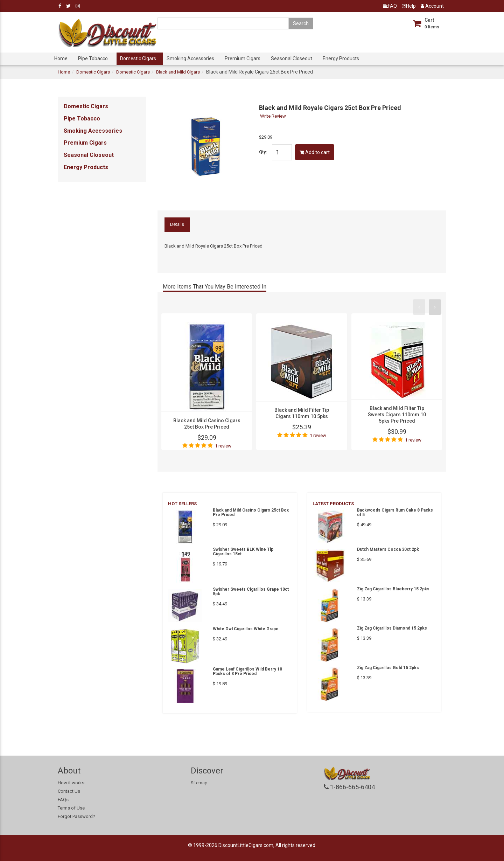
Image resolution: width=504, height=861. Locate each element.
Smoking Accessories (190, 58)
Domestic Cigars (138, 58)
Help (409, 6)
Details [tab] (177, 224)
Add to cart (315, 152)
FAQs (63, 800)
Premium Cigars (243, 58)
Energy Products (341, 58)
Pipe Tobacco (93, 58)
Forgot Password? (76, 816)
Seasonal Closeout (292, 58)
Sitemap (199, 783)
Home (61, 58)
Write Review (273, 116)
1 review (223, 446)
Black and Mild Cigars (178, 72)
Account (432, 6)
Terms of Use (71, 808)
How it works (71, 783)
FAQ (390, 6)
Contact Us (69, 791)
